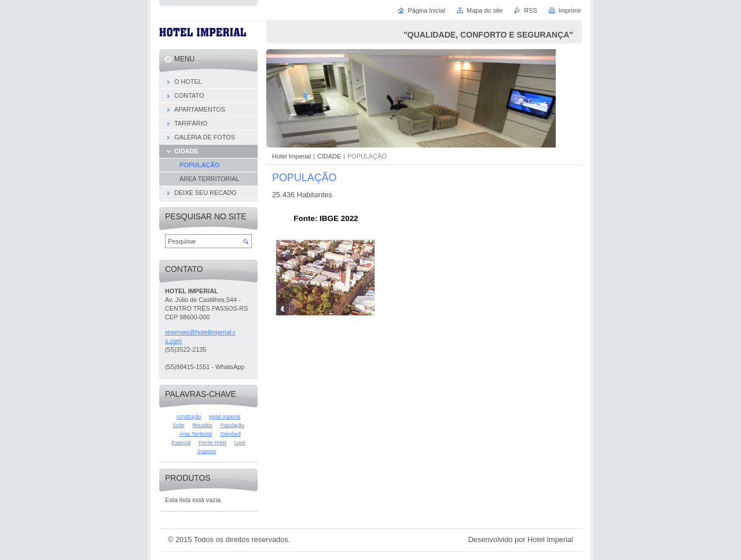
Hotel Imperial (291, 156)
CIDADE (329, 156)
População (232, 425)
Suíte (178, 425)
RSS (530, 10)
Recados (202, 425)
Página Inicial (426, 10)
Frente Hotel (212, 443)
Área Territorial (196, 434)
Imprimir (570, 10)
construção (189, 417)
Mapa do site (485, 10)
